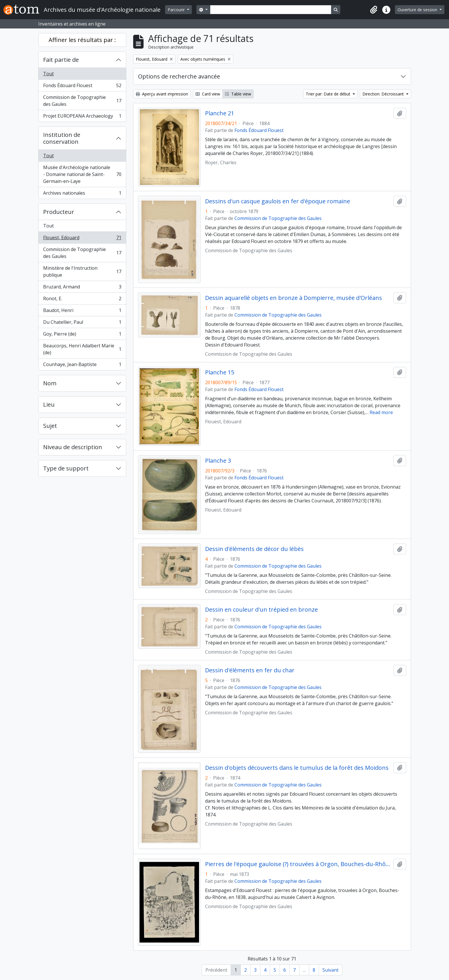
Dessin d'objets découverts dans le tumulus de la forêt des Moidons (297, 768)
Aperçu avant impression (162, 94)
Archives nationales (82, 194)
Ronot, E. (82, 300)
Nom (50, 383)
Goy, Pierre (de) (82, 335)
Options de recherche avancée (179, 76)
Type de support (66, 468)
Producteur (59, 212)
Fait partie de (61, 60)
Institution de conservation (62, 138)
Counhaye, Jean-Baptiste (82, 365)
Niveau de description (73, 447)
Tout (48, 74)
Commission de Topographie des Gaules (82, 101)
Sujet (50, 426)
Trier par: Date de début (329, 94)
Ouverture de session (418, 10)
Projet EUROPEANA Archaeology (82, 117)
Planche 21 (220, 113)
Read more (381, 412)
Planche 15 (220, 372)
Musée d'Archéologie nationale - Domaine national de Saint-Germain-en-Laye (82, 174)
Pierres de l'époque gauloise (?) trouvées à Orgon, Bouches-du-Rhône (298, 864)
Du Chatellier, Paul (82, 323)
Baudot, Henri (82, 312)
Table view (238, 94)
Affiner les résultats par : (82, 40)
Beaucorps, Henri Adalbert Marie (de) (82, 349)
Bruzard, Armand (82, 288)
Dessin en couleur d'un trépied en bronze (261, 610)
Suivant (330, 970)
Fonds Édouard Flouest (82, 87)
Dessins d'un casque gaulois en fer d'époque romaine (278, 201)
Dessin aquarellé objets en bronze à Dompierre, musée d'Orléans (294, 298)
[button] (374, 10)
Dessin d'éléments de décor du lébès (254, 549)
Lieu (49, 404)
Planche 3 (218, 461)
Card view (208, 94)
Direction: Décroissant (384, 94)
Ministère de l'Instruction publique (82, 271)
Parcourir (177, 10)
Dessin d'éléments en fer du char (250, 670)
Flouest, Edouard (82, 239)
